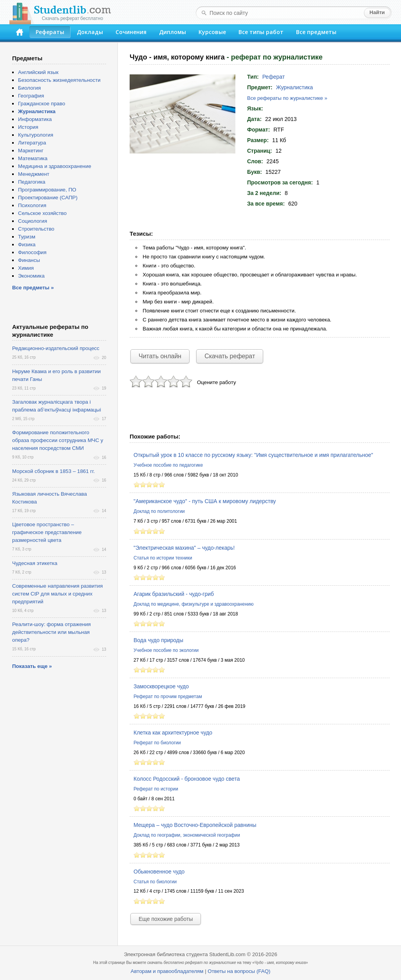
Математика (33, 158)
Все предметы (316, 32)
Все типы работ (261, 32)
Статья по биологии (155, 882)
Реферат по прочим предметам (168, 697)
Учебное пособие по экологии (166, 650)
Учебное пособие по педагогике (168, 465)
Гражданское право (42, 104)
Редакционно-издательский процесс (56, 348)
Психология (32, 205)
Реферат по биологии (157, 743)
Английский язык (38, 72)
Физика (27, 245)
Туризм (27, 237)
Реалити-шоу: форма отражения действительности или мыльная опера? (51, 632)
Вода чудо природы (158, 640)
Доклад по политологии (159, 511)
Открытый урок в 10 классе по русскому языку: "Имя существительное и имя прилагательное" (253, 455)
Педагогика (32, 182)
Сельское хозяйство (42, 213)
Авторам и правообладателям (167, 971)
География (31, 96)
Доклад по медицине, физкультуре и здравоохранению (194, 604)
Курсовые (212, 32)
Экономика (31, 276)
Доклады (90, 32)
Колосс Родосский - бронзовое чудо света (187, 779)
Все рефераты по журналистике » (287, 98)
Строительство (36, 229)
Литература (32, 143)
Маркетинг (31, 151)
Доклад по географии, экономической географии (187, 835)
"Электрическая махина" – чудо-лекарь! (184, 548)
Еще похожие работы (166, 919)
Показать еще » (32, 666)
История (28, 127)
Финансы (29, 260)
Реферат (274, 77)
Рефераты (50, 32)
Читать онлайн (160, 356)
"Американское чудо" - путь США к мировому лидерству (205, 501)
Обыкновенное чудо (159, 872)
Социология (33, 221)
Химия (26, 268)
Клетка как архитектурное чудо (173, 733)
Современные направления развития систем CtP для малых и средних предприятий (58, 594)
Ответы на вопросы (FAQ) (239, 971)
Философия (32, 252)
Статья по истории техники (163, 558)
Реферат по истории (156, 789)
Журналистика (294, 87)
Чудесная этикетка (35, 563)
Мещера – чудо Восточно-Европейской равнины (195, 825)
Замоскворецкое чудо (161, 686)
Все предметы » (33, 288)
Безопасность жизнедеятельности (59, 80)
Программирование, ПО (47, 190)
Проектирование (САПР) (48, 198)
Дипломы (173, 32)
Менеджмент (34, 174)
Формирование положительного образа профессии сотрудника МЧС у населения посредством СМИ (58, 440)
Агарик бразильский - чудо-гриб (174, 594)
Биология (29, 88)
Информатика (35, 119)
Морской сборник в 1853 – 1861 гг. (53, 471)
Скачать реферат (230, 356)
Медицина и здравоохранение (55, 166)
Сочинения (131, 32)
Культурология (36, 135)
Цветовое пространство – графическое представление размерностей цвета (47, 532)
